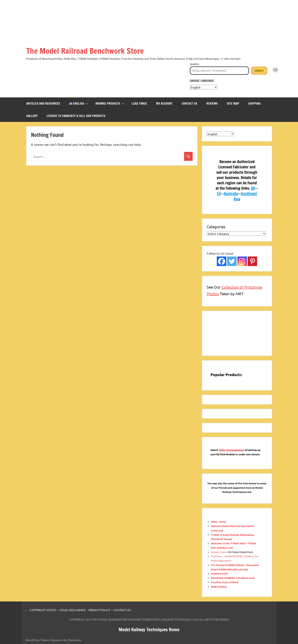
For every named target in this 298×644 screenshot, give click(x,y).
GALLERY (32, 116)
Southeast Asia (245, 196)
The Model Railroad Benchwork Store (85, 51)
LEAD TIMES (139, 103)
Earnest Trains (219, 552)
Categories (216, 227)
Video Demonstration (232, 450)
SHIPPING (255, 103)
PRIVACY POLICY (99, 610)
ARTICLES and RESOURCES (43, 103)
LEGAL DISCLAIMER (72, 610)
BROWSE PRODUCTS (110, 103)
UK (253, 188)
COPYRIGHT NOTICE (43, 610)
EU (219, 194)
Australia (231, 194)
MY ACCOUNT (164, 103)
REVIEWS (212, 103)
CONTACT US (189, 103)
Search (194, 64)
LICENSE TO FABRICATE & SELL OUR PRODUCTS (76, 116)
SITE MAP (233, 103)
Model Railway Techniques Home (149, 630)
